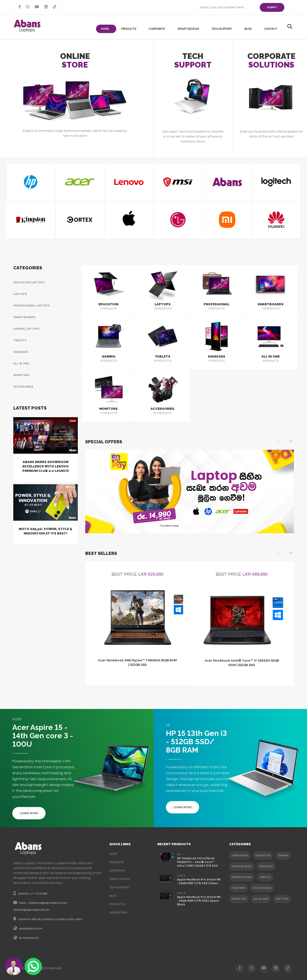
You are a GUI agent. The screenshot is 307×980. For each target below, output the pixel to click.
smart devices (120, 879)
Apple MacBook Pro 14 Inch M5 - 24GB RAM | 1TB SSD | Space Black (199, 901)
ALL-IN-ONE (261, 899)
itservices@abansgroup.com (48, 903)
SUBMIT (272, 7)
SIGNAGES (266, 866)
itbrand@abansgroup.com (31, 910)
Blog (254, 27)
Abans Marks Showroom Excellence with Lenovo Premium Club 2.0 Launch (46, 466)
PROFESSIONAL (242, 877)
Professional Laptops (32, 306)
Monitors (21, 375)
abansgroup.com (31, 929)
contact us (117, 904)
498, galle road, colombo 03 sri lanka (57, 919)
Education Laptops (29, 283)
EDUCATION (263, 856)
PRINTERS (238, 888)
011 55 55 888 (39, 894)
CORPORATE (240, 856)
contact (274, 27)
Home (127, 27)
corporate (117, 871)
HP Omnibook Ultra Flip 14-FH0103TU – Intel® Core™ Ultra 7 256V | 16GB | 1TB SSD (197, 862)
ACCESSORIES (262, 888)
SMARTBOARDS (242, 866)
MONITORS (239, 899)
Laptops (20, 294)
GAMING (283, 856)
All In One (21, 364)
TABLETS (265, 877)
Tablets (20, 340)
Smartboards (24, 317)
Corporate (173, 27)
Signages (21, 352)
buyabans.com (29, 938)
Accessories (23, 387)
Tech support (231, 27)
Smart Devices (201, 27)
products (148, 27)
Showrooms (118, 913)
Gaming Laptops (26, 329)
